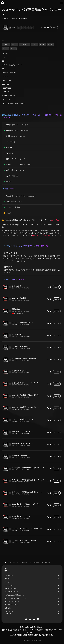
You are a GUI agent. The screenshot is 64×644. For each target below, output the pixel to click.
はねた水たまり (18, 334)
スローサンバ (24, 45)
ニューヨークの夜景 (19, 298)
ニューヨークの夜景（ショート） (24, 419)
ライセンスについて (11, 592)
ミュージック (9, 575)
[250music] (2, 3)
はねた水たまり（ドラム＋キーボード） (26, 504)
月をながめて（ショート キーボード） (26, 383)
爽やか (42, 45)
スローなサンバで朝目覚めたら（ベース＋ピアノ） (29, 480)
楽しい (5, 49)
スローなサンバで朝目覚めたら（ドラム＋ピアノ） (29, 468)
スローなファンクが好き (21, 347)
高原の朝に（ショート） (21, 456)
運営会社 (8, 608)
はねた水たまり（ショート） (22, 516)
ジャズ (15, 45)
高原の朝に (16, 309)
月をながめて (17, 286)
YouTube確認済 (18, 313)
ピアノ (34, 45)
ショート (6, 45)
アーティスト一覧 (11, 589)
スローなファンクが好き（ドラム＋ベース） (27, 528)
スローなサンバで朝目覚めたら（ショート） (27, 492)
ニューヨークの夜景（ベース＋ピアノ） (26, 407)
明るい (13, 49)
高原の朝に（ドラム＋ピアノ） (23, 431)
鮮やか (50, 45)
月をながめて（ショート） (21, 371)
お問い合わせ (56, 220)
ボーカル (8, 582)
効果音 (7, 579)
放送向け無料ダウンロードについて (17, 598)
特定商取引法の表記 (11, 605)
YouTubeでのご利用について (42, 235)
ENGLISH (8, 613)
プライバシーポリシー (12, 601)
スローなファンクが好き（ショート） (25, 540)
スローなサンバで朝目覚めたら (23, 322)
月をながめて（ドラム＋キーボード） (25, 359)
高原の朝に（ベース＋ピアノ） (23, 444)
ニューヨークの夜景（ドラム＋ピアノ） (26, 395)
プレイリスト (9, 585)
